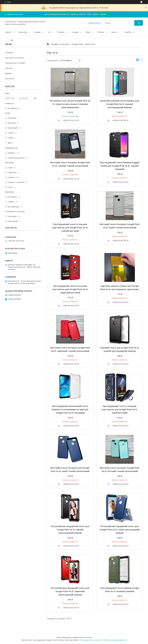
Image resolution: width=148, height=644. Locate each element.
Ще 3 (10, 143)
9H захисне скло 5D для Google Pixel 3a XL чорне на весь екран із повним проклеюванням (70, 104)
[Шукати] (139, 23)
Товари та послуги (60, 44)
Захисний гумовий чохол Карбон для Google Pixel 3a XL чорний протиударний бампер (120, 104)
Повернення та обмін (15, 63)
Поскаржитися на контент (91, 640)
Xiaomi (8, 32)
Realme (61, 32)
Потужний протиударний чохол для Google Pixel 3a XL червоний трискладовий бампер (70, 591)
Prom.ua (88, 637)
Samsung (23, 32)
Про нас (9, 68)
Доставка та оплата (14, 58)
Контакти (10, 79)
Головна (9, 52)
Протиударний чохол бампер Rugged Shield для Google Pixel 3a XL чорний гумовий (120, 166)
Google (75, 32)
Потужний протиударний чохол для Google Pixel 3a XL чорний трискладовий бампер (70, 530)
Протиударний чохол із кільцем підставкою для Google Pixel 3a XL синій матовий (120, 409)
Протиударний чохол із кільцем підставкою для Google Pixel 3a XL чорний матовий (70, 228)
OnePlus (128, 32)
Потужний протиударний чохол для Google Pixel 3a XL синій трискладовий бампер (120, 530)
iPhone (101, 32)
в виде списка (141, 60)
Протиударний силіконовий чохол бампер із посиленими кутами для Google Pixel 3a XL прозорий (70, 409)
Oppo (88, 32)
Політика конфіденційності (115, 640)
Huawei (37, 32)
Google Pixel (77, 44)
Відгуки (9, 73)
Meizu (114, 32)
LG (49, 32)
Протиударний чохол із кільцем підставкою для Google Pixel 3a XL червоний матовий (70, 289)
